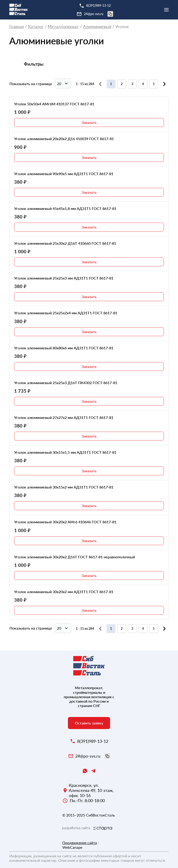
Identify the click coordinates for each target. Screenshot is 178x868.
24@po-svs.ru (99, 14)
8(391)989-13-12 (99, 5)
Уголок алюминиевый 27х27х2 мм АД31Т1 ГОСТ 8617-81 (64, 417)
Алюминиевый (97, 27)
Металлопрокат (63, 27)
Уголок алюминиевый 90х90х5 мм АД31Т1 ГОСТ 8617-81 (64, 174)
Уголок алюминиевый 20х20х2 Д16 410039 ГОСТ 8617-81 (64, 139)
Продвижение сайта (80, 843)
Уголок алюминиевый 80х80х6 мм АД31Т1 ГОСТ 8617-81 (64, 348)
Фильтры (34, 64)
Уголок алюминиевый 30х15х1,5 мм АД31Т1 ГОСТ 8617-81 (65, 452)
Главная (17, 27)
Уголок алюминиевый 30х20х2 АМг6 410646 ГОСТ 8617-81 (65, 522)
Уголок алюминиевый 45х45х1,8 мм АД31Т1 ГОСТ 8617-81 (65, 208)
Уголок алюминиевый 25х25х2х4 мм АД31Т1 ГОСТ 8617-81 (66, 313)
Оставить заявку (89, 723)
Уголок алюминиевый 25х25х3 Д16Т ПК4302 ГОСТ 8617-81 (66, 383)
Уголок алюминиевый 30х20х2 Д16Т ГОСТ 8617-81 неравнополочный (75, 557)
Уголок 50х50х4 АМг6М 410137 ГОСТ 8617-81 (54, 104)
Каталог (36, 27)
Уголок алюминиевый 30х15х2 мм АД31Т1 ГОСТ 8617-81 (64, 487)
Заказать (89, 122)
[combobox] (63, 84)
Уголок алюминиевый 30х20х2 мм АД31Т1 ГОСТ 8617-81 (64, 592)
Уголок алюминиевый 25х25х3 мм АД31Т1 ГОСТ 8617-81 (64, 278)
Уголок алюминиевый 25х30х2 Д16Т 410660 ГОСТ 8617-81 (65, 243)
